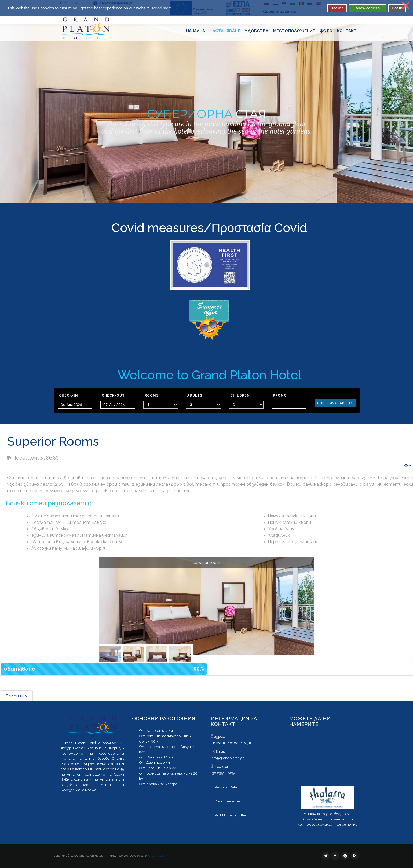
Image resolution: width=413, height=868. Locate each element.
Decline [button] (337, 8)
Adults (195, 395)
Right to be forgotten (231, 815)
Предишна (16, 696)
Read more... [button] (164, 8)
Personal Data (226, 787)
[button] (179, 9)
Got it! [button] (397, 8)
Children (240, 395)
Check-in (69, 395)
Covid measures (158, 228)
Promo (280, 395)
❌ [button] (406, 6)
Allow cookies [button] (368, 8)
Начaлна (195, 31)
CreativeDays (157, 856)
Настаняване (225, 31)
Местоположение (294, 31)
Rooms (152, 395)
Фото (326, 31)
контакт (347, 31)
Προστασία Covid (260, 228)
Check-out (113, 395)
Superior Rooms (53, 441)
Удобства (257, 31)
